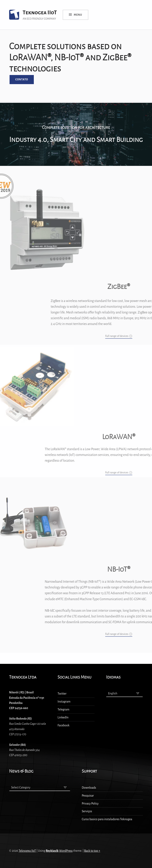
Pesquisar (88, 796)
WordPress (66, 851)
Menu (78, 15)
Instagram (64, 702)
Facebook (63, 725)
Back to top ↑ (92, 851)
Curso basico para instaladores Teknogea (107, 819)
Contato (22, 79)
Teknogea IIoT (40, 13)
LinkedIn (63, 717)
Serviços (87, 811)
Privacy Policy (90, 804)
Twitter (62, 694)
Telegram (63, 709)
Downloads (89, 788)
